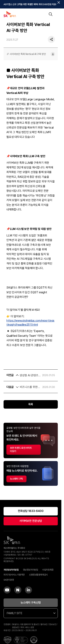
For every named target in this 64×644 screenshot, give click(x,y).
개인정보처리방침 (11, 570)
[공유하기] (51, 40)
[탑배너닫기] (59, 2)
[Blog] (18, 590)
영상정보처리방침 (30, 570)
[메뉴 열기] (58, 14)
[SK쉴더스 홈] (10, 14)
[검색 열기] (50, 14)
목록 (31, 404)
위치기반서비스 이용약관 (14, 575)
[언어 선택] (43, 14)
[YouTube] (7, 590)
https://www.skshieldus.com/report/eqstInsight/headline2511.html (30, 323)
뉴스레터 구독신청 (31, 603)
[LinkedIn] (28, 590)
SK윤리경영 (9, 580)
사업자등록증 (48, 570)
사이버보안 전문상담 (31, 521)
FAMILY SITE (31, 613)
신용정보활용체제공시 (38, 575)
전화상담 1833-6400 (31, 511)
